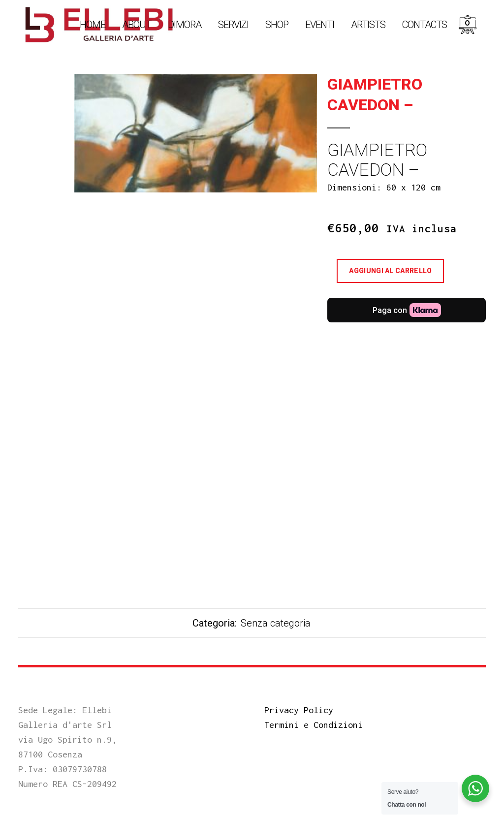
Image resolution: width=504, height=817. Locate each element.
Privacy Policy (299, 710)
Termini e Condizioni (314, 725)
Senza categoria (276, 623)
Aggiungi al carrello (390, 271)
